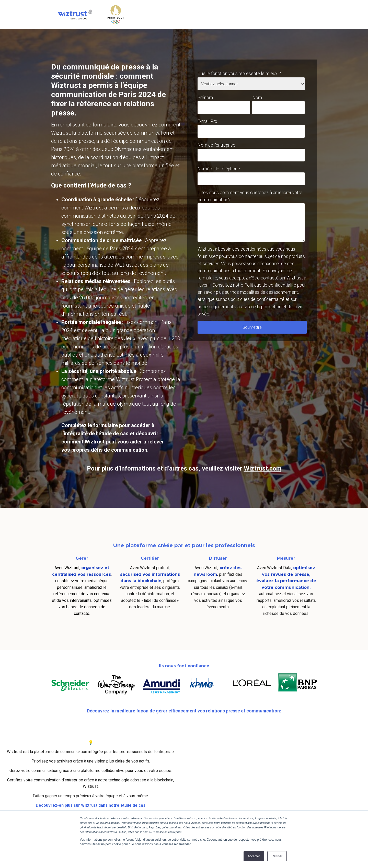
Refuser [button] (277, 856)
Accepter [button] (254, 856)
